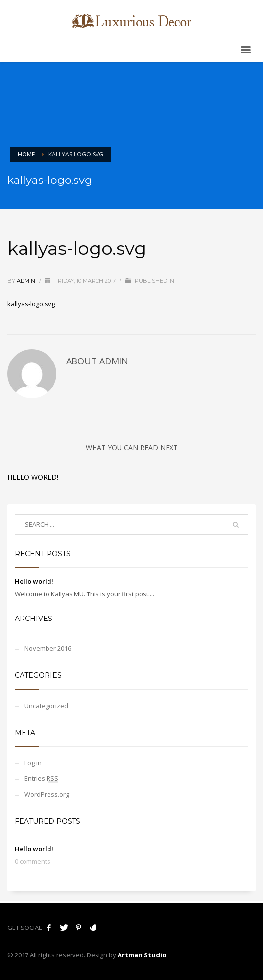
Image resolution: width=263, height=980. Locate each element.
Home (26, 154)
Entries (41, 779)
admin (27, 281)
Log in (33, 763)
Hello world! (33, 477)
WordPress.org (47, 794)
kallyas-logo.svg (31, 304)
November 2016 (48, 648)
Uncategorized (46, 706)
